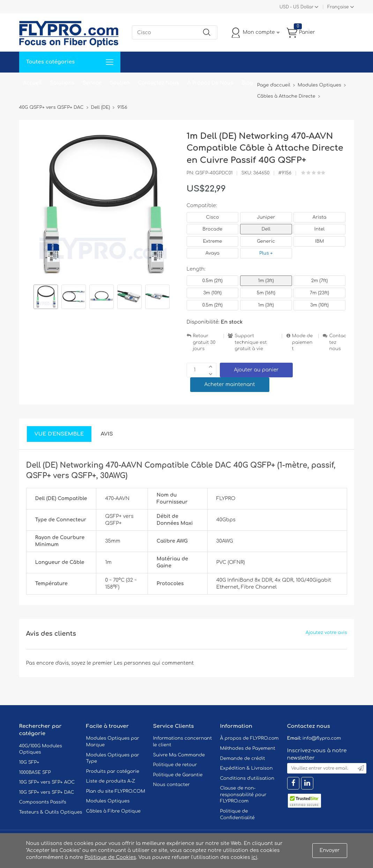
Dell (266, 229)
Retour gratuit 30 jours (204, 342)
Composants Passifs (43, 802)
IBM (319, 241)
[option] (46, 298)
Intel (319, 229)
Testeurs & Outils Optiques (51, 812)
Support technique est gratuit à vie (251, 342)
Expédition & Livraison (247, 768)
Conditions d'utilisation (247, 778)
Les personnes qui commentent (154, 663)
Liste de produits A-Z (111, 781)
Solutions (62, 83)
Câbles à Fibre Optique (114, 811)
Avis (107, 434)
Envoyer (330, 850)
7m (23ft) (319, 293)
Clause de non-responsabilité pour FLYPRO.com (243, 795)
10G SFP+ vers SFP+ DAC (47, 792)
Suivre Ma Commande (179, 755)
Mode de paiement (303, 342)
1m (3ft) (266, 281)
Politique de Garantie (178, 775)
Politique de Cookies (110, 857)
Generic (266, 241)
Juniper (266, 217)
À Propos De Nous (210, 83)
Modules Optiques (108, 801)
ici (254, 857)
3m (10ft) (213, 293)
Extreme (213, 241)
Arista (320, 217)
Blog (247, 83)
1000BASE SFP (35, 772)
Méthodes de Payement (248, 748)
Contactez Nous (159, 83)
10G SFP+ (29, 762)
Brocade (212, 229)
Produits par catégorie (113, 771)
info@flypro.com (322, 738)
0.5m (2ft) (212, 281)
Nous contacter (171, 785)
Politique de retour (175, 765)
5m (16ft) (266, 293)
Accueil (33, 83)
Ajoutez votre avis (326, 633)
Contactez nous (338, 342)
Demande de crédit (243, 758)
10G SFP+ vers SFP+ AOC (47, 782)
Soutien (120, 83)
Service (92, 83)
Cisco (212, 217)
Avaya (212, 253)
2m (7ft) (320, 281)
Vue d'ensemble (59, 434)
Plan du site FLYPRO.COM (116, 791)
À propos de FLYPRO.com (249, 738)
